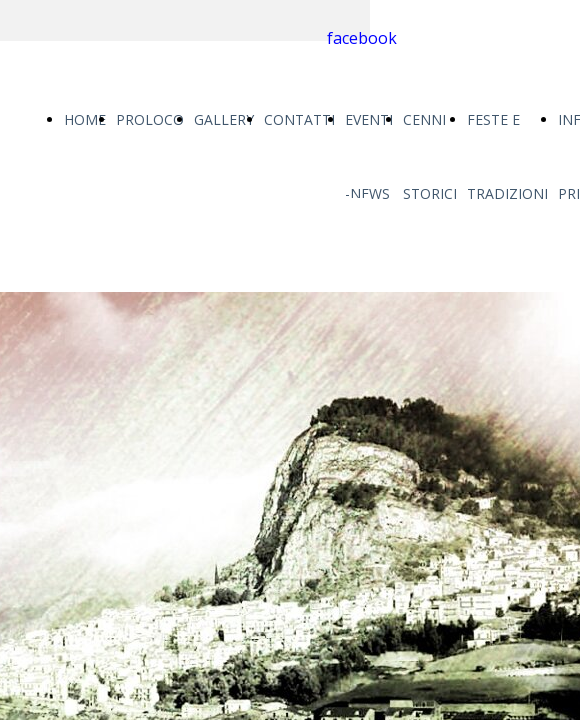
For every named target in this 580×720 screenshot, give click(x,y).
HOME (85, 119)
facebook (362, 38)
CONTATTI (299, 119)
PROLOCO (150, 119)
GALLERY (224, 119)
